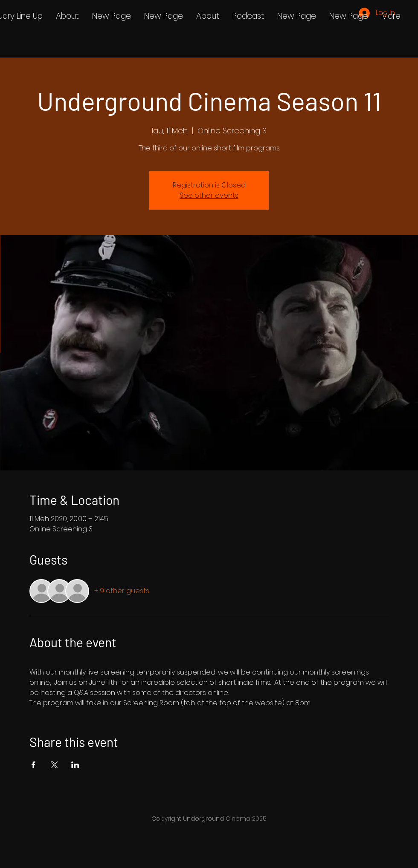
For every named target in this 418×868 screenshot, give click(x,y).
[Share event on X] (54, 765)
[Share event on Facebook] (33, 765)
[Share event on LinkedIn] (75, 765)
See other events (209, 195)
